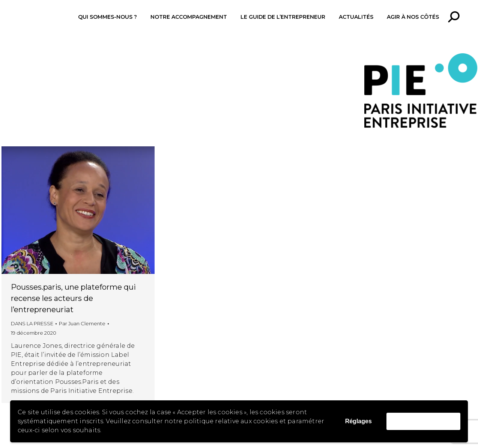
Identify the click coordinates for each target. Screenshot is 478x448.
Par (82, 323)
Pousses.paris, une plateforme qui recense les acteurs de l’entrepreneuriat (73, 298)
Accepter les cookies (423, 421)
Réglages (358, 421)
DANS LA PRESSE (32, 323)
